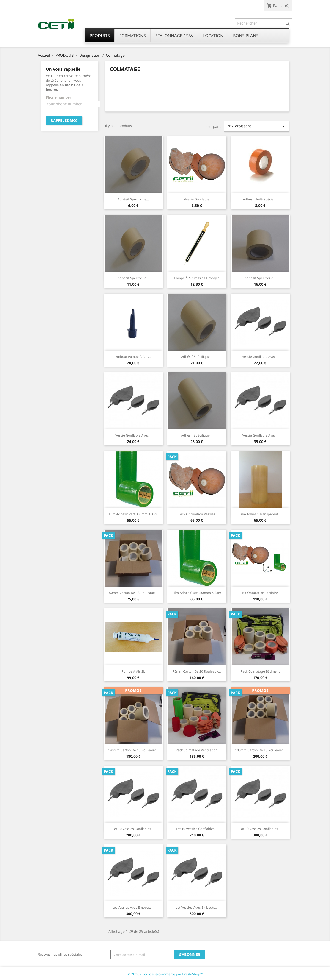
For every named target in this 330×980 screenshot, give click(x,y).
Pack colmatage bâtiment (260, 671)
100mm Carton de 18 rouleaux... (260, 750)
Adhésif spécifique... (133, 199)
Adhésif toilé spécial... (260, 199)
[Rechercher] (263, 23)
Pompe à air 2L (133, 671)
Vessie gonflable (197, 199)
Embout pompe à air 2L (133, 357)
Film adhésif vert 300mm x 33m (133, 514)
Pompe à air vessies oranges (197, 278)
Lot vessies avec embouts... (133, 907)
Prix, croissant (256, 126)
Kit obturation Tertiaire (260, 593)
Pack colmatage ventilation (197, 750)
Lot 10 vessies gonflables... (133, 829)
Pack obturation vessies (197, 514)
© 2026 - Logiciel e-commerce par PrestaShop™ (165, 974)
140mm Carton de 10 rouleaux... (133, 750)
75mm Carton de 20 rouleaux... (197, 671)
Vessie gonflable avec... (260, 357)
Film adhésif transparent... (260, 514)
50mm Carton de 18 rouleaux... (133, 593)
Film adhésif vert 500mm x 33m (197, 593)
